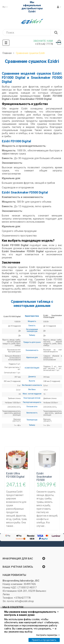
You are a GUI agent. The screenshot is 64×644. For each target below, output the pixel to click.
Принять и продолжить (44, 640)
